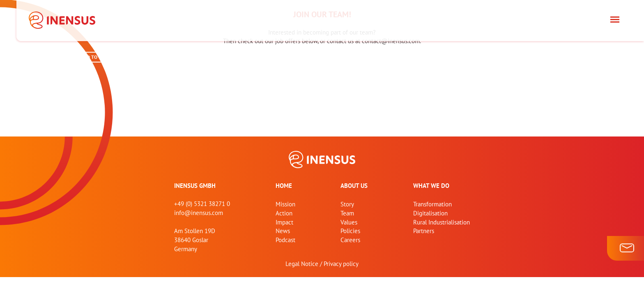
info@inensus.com (199, 213)
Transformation (432, 204)
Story (347, 204)
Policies (350, 231)
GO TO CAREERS (100, 57)
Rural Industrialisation (442, 222)
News (283, 231)
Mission (285, 204)
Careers (350, 240)
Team (347, 213)
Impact (284, 222)
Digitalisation (430, 213)
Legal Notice (302, 264)
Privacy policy (341, 264)
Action (284, 213)
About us (354, 186)
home (284, 186)
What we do (431, 186)
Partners (424, 231)
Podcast (285, 240)
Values (349, 222)
